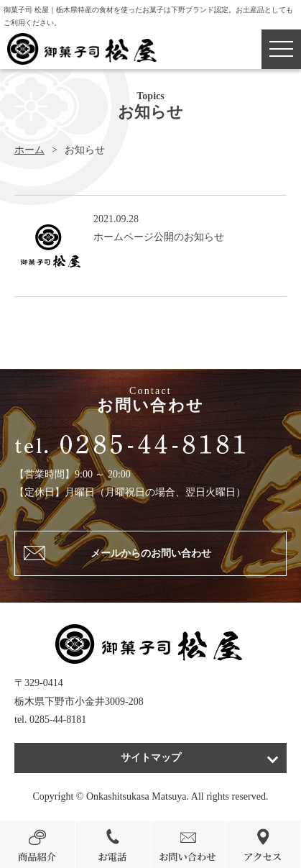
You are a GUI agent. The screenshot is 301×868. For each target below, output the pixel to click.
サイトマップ (151, 758)
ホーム (29, 150)
